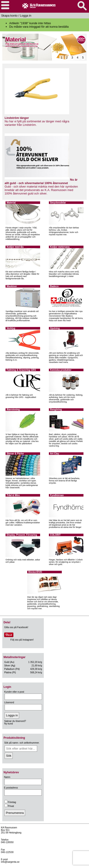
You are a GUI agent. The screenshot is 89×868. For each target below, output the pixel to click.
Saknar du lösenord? (15, 721)
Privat (9, 806)
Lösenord (9, 702)
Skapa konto (9, 16)
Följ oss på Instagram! (22, 640)
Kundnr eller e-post (14, 692)
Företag (10, 802)
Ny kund (9, 724)
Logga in (26, 16)
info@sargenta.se (10, 862)
